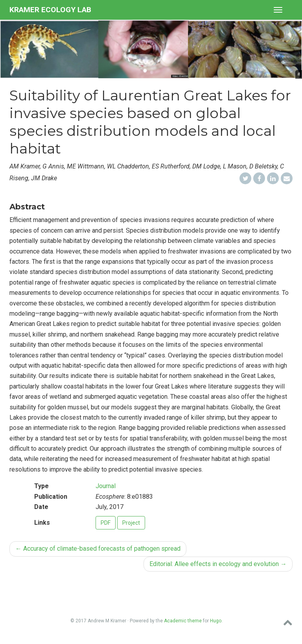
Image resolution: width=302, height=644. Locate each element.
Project (131, 523)
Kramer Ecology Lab (50, 10)
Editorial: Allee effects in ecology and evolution (218, 564)
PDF (106, 523)
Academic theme (183, 621)
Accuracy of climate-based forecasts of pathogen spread (98, 549)
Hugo (216, 621)
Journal (106, 486)
